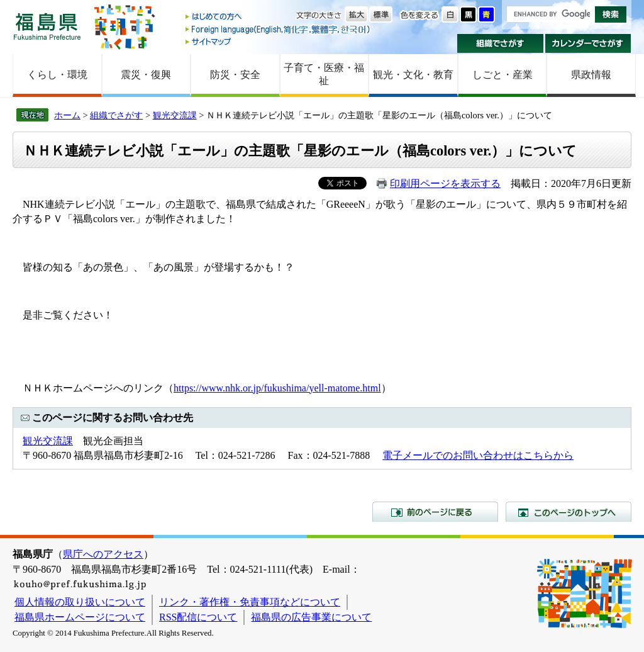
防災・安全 (235, 75)
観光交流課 (175, 115)
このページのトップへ (569, 512)
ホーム (67, 115)
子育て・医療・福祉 (324, 74)
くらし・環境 (57, 75)
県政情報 (591, 75)
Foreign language (279, 29)
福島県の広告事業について (311, 617)
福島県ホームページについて (80, 617)
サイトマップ (279, 41)
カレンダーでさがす (588, 43)
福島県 (47, 26)
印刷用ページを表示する (445, 183)
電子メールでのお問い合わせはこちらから (478, 455)
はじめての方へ (279, 17)
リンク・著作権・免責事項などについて (250, 602)
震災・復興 (146, 75)
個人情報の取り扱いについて (80, 602)
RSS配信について (198, 617)
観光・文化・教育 (413, 75)
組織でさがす (500, 43)
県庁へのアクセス (103, 554)
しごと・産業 (502, 75)
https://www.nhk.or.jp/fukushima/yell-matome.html (277, 388)
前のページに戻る (435, 512)
